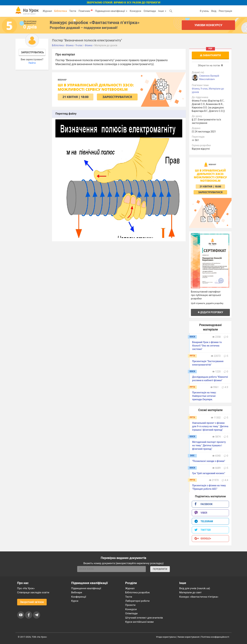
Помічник (86, 11)
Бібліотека (61, 11)
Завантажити (210, 55)
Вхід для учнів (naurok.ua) (195, 588)
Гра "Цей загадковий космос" (209, 473)
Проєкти (130, 605)
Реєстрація (225, 11)
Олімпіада (150, 11)
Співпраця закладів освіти (33, 592)
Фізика (196, 89)
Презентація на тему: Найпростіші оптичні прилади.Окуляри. (204, 396)
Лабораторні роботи (137, 601)
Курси (75, 601)
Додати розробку (210, 312)
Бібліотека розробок (137, 592)
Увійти (32, 63)
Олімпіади (131, 613)
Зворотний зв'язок (32, 602)
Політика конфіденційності (215, 637)
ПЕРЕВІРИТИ (160, 569)
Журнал (47, 11)
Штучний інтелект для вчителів (144, 618)
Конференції (79, 597)
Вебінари (77, 592)
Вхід (214, 11)
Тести (73, 11)
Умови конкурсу (208, 25)
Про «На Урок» (26, 588)
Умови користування (188, 637)
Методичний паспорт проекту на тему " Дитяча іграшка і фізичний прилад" (209, 445)
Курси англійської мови (139, 622)
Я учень (204, 11)
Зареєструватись (33, 52)
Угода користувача (166, 637)
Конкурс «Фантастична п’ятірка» (199, 597)
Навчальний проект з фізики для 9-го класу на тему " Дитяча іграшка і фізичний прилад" (210, 426)
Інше (162, 11)
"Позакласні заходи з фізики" (209, 461)
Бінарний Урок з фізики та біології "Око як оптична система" (207, 346)
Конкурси (135, 11)
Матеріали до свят (190, 592)
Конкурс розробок (95, 23)
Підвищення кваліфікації (111, 11)
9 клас (204, 89)
